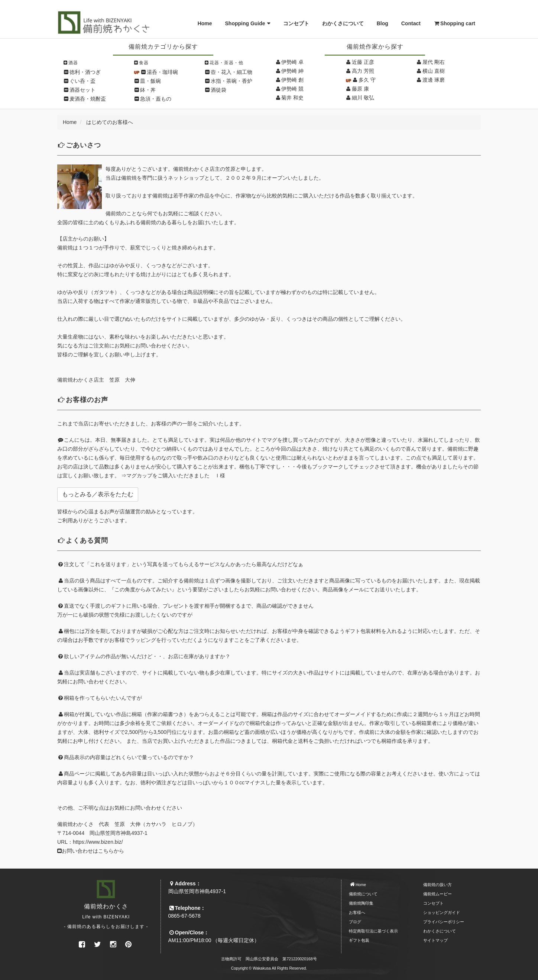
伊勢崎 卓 (292, 62)
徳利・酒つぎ (85, 72)
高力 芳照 (363, 71)
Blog (383, 23)
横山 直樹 (434, 71)
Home (205, 23)
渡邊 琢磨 (434, 80)
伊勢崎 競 (292, 89)
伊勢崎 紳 (292, 71)
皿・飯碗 (150, 81)
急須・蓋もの (156, 99)
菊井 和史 (292, 98)
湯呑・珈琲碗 (162, 72)
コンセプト (296, 23)
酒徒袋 (218, 90)
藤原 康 (360, 89)
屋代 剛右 (434, 62)
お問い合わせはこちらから (91, 851)
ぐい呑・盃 (82, 81)
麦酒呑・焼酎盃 (88, 99)
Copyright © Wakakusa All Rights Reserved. (269, 968)
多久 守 (367, 80)
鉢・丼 (148, 90)
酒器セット (82, 90)
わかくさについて (343, 23)
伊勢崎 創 (292, 80)
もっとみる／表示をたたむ (98, 494)
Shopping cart (454, 23)
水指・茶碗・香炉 (231, 81)
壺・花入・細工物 (231, 72)
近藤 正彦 (363, 62)
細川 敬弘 (363, 98)
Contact (411, 23)
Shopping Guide (245, 23)
